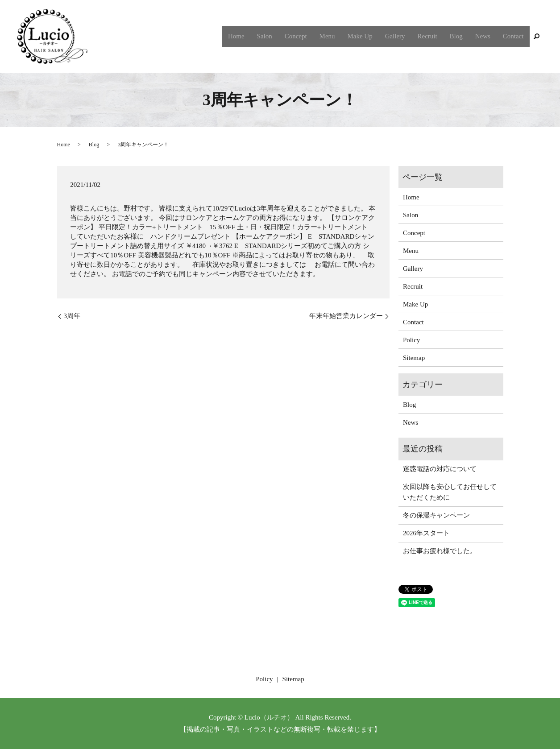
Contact (514, 36)
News (485, 36)
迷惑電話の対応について (440, 469)
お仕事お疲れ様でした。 (440, 551)
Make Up (369, 36)
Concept (309, 36)
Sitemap (414, 358)
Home (253, 36)
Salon (279, 36)
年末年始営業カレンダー (346, 316)
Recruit (433, 36)
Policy (411, 340)
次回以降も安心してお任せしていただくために (450, 492)
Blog (460, 36)
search (536, 37)
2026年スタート (426, 533)
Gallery (403, 36)
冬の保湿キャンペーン (436, 515)
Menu (338, 36)
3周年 (72, 316)
